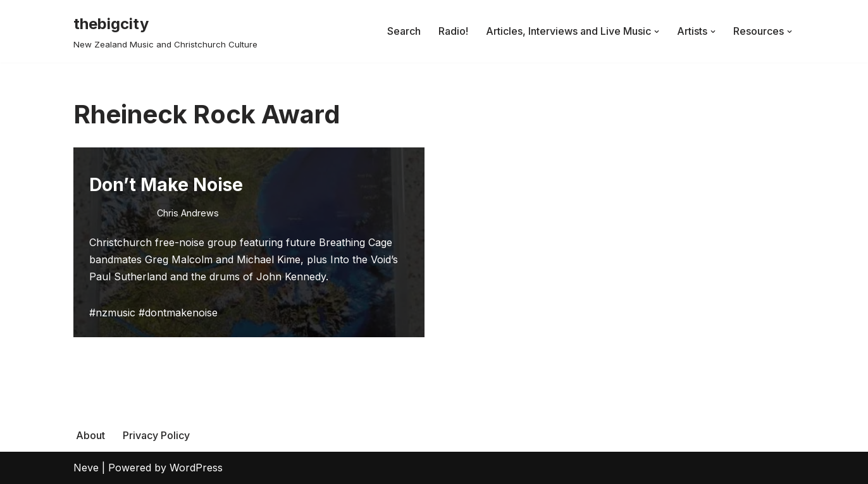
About (90, 435)
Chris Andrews (188, 213)
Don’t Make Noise (166, 185)
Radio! (453, 31)
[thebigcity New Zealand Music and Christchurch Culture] (165, 31)
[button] (657, 32)
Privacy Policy (156, 435)
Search (404, 31)
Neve (86, 468)
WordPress (196, 468)
